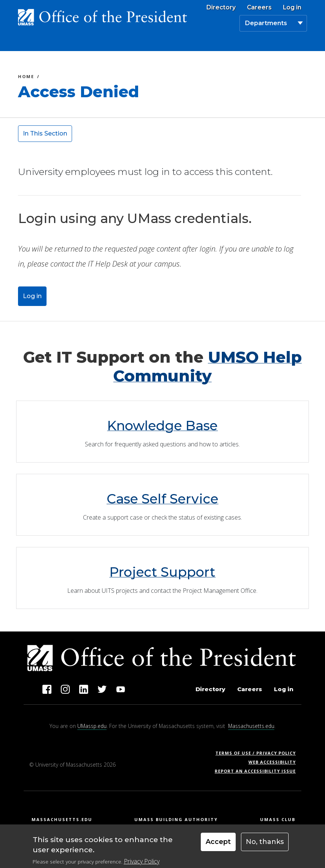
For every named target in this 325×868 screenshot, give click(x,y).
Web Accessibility (272, 762)
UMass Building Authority (176, 819)
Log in (292, 8)
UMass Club (278, 819)
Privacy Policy (142, 861)
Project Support (162, 572)
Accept (218, 842)
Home (26, 78)
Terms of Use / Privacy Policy (258, 753)
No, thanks (265, 842)
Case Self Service (162, 499)
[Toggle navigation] (298, 42)
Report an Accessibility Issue (258, 771)
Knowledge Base (162, 426)
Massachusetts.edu (251, 726)
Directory (221, 8)
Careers (259, 8)
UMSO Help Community (208, 366)
